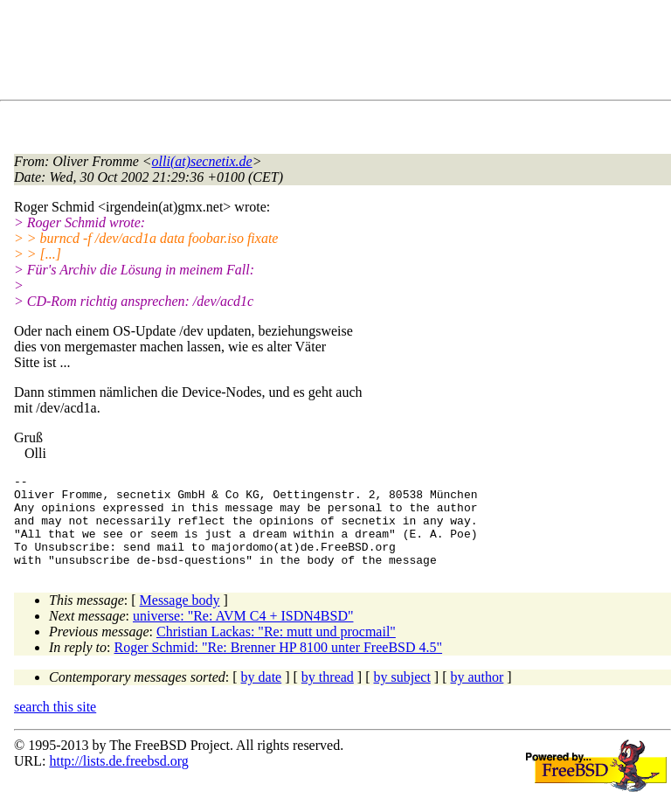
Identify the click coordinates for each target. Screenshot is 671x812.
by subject (402, 695)
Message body (180, 618)
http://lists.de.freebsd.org (118, 779)
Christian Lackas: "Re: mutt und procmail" (276, 650)
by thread (328, 695)
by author (477, 695)
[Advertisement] (332, 53)
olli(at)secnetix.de (202, 161)
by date (262, 695)
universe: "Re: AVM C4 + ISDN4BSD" (243, 634)
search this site (55, 725)
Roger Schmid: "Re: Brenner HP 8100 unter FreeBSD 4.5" (279, 666)
